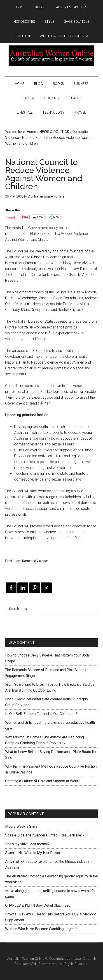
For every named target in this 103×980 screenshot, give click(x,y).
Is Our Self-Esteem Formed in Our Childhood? (41, 714)
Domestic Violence (35, 561)
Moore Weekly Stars (21, 826)
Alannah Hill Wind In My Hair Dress (33, 853)
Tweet (10, 217)
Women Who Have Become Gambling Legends (42, 929)
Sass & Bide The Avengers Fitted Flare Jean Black (45, 835)
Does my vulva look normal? (27, 844)
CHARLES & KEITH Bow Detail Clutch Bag (38, 905)
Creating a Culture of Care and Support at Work (42, 781)
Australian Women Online (51, 56)
